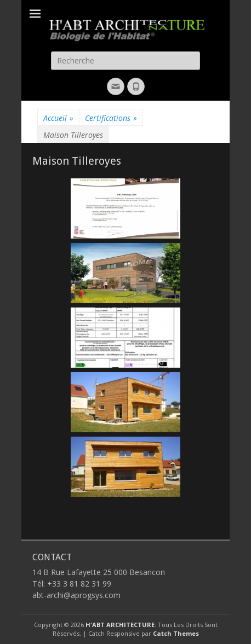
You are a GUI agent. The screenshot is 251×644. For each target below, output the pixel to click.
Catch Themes (176, 633)
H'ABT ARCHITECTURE (120, 625)
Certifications (111, 118)
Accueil (58, 118)
